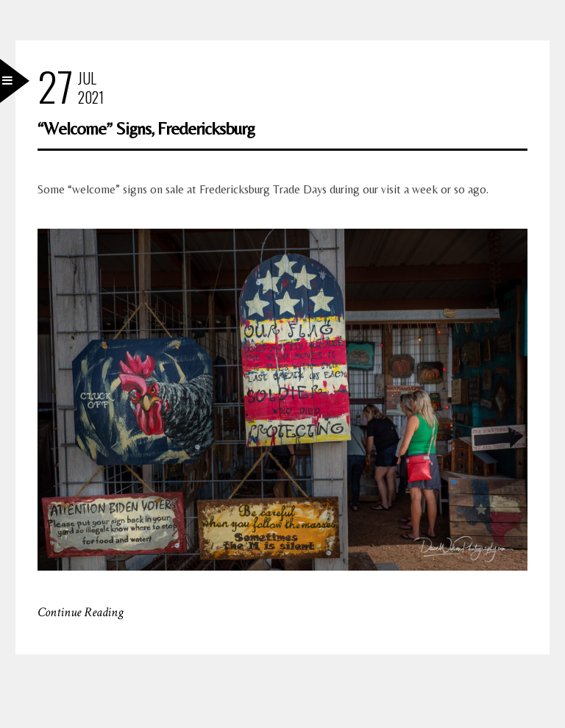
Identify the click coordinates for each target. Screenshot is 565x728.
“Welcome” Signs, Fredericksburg (146, 128)
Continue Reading (81, 612)
